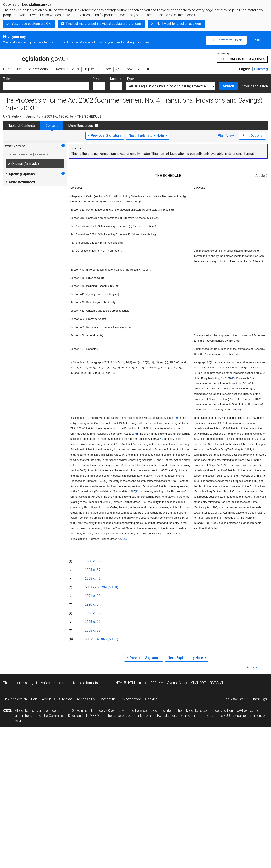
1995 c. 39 (93, 630)
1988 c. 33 (93, 561)
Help (34, 699)
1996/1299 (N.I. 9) (104, 587)
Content (51, 126)
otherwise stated (145, 711)
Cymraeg (261, 69)
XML (162, 683)
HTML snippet (138, 683)
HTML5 (121, 683)
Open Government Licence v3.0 (87, 711)
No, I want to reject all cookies (179, 24)
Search (228, 86)
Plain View (226, 136)
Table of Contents (22, 126)
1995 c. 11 (93, 622)
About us (48, 699)
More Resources (81, 126)
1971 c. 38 (93, 596)
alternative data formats (80, 683)
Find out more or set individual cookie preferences (104, 24)
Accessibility (86, 699)
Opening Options (20, 174)
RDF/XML (217, 683)
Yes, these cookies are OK (31, 24)
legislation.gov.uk (36, 57)
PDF (153, 683)
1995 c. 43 (93, 578)
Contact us (108, 699)
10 (126, 539)
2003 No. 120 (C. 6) (59, 117)
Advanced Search (255, 86)
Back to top (259, 667)
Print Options (252, 136)
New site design (15, 699)
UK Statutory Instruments (22, 117)
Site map (66, 699)
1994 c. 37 (93, 570)
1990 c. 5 (92, 604)
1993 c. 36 (93, 613)
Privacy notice (130, 699)
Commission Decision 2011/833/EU (75, 716)
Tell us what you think (226, 40)
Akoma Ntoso (178, 683)
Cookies (151, 699)
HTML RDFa (199, 683)
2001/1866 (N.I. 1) (104, 639)
